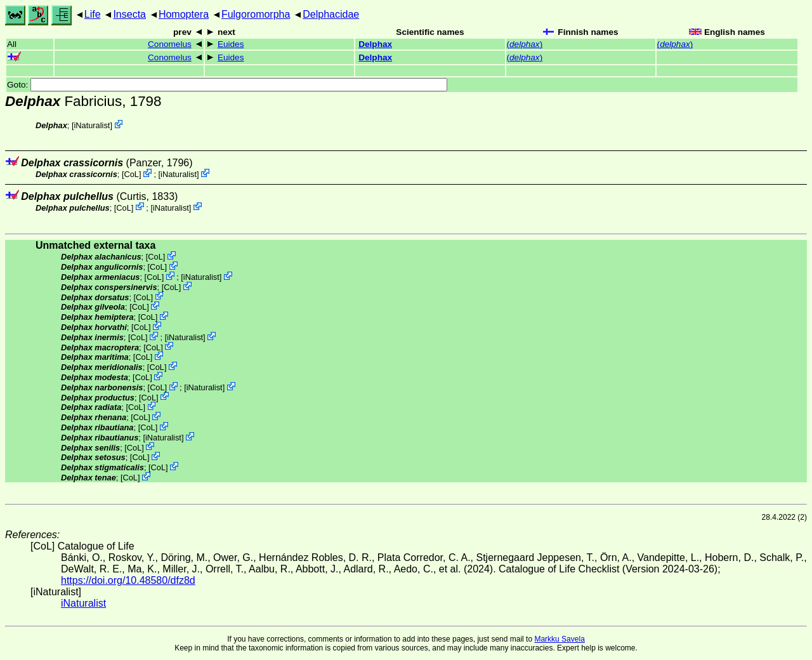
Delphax (375, 44)
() (525, 44)
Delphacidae (331, 14)
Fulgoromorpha (256, 14)
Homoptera (184, 14)
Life (93, 14)
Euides (231, 44)
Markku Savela (559, 639)
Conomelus (170, 44)
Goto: (227, 85)
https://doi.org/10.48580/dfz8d (128, 580)
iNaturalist (92, 125)
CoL (131, 174)
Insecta (129, 14)
